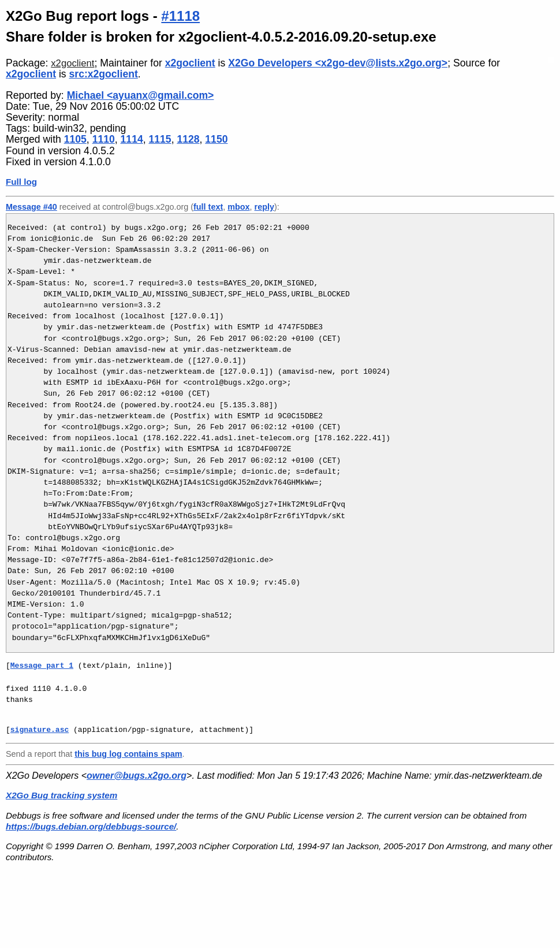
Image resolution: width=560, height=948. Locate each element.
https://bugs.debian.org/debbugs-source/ (91, 826)
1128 (188, 139)
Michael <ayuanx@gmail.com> (141, 95)
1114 (132, 139)
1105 (75, 139)
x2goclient (72, 63)
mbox (238, 207)
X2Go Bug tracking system (61, 795)
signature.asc (40, 730)
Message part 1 (42, 666)
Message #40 (31, 207)
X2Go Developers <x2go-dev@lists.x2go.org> (338, 63)
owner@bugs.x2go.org (137, 776)
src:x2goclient (104, 74)
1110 (104, 139)
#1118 (180, 16)
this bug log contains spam (128, 754)
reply (264, 207)
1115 (160, 139)
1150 (216, 139)
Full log (21, 182)
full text (208, 207)
